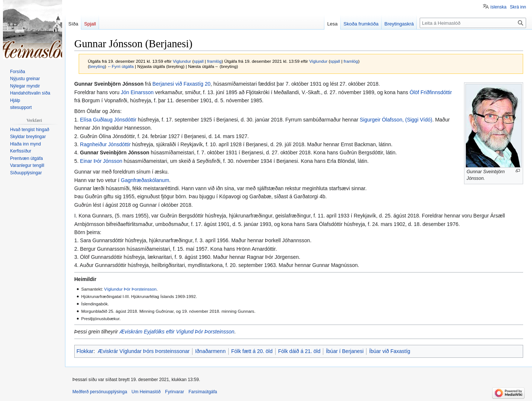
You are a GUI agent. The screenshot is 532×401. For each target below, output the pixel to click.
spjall (199, 61)
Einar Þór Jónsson (101, 161)
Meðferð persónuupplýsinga (100, 392)
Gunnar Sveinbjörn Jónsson (115, 152)
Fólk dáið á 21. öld (299, 351)
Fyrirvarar (175, 392)
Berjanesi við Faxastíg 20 (182, 84)
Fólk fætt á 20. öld (252, 351)
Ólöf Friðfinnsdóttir (431, 92)
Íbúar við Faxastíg (390, 351)
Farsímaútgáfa (203, 392)
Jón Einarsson (137, 92)
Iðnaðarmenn (210, 351)
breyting (97, 66)
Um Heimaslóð (146, 392)
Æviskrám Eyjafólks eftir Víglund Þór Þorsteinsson (177, 332)
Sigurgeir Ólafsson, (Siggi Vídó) (396, 120)
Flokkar (85, 351)
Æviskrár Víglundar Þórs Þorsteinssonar (144, 351)
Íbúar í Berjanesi (345, 351)
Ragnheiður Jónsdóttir (105, 144)
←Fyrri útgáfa (121, 66)
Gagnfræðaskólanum (145, 180)
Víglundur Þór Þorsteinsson (130, 289)
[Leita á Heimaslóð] (473, 23)
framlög (214, 61)
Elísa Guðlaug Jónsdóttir (108, 120)
